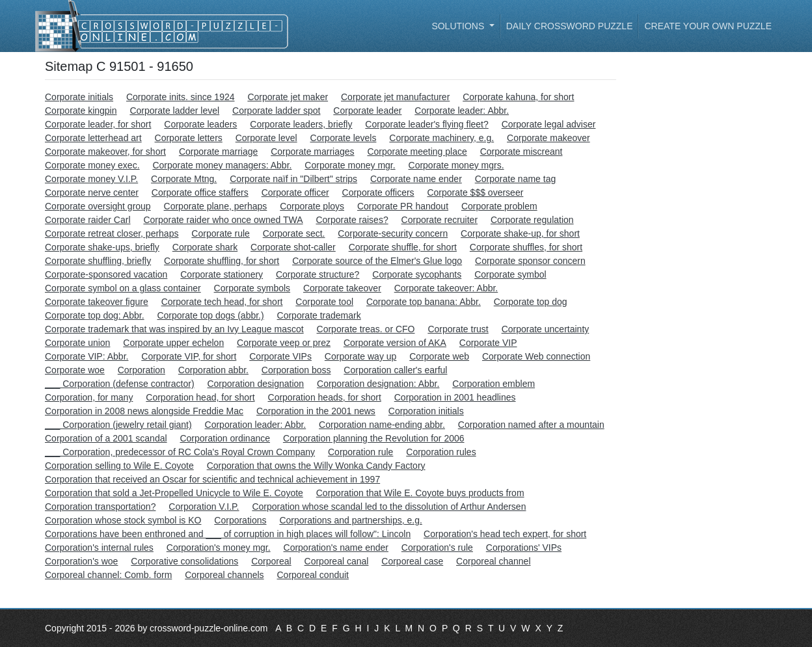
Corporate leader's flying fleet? (426, 124)
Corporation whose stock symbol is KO (123, 520)
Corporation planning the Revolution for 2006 (374, 438)
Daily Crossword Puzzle (570, 26)
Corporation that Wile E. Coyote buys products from (420, 493)
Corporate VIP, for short (189, 356)
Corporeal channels (224, 575)
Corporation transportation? (100, 507)
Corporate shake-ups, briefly (102, 247)
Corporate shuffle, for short (403, 247)
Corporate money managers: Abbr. (222, 165)
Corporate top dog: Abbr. (95, 315)
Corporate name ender (416, 179)
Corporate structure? (318, 274)
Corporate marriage (218, 152)
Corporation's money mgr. (219, 548)
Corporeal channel (493, 561)
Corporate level (266, 138)
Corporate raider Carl (88, 220)
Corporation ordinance (225, 438)
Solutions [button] (459, 26)
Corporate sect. (294, 233)
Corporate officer (295, 192)
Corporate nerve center (92, 192)
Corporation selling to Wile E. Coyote (119, 466)
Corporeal (271, 561)
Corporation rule (360, 452)
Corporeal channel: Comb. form (108, 575)
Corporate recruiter (440, 220)
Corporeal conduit (313, 575)
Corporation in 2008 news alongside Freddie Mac (144, 411)
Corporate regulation (532, 220)
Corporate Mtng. (184, 179)
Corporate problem (499, 206)
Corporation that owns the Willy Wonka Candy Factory (316, 466)
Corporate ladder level (174, 111)
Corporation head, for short (200, 397)
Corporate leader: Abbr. (462, 111)
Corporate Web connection (536, 356)
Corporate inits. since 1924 (181, 97)
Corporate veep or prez (284, 343)
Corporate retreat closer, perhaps (112, 233)
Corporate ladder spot (276, 111)
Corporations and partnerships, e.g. (350, 520)
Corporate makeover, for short (105, 152)
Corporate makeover (548, 138)
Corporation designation (255, 384)
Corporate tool (324, 302)
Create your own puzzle (708, 26)
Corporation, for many (89, 397)
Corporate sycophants (417, 274)
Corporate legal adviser (549, 124)
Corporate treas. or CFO (366, 329)
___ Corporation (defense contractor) (120, 384)
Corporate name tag (516, 179)
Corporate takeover (342, 288)
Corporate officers (378, 192)
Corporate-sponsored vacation (106, 274)
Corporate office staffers (200, 192)
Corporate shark (205, 247)
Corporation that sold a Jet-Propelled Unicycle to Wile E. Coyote (174, 493)
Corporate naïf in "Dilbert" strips (293, 179)
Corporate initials (79, 97)
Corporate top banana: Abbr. (424, 302)
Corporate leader (367, 111)
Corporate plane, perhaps (216, 206)
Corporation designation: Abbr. (378, 384)
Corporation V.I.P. (204, 507)
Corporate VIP (488, 343)
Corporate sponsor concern (530, 261)
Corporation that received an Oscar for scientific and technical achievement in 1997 (212, 479)
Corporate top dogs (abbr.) (210, 315)
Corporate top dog (531, 302)
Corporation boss (296, 370)
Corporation (142, 370)
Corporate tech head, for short (222, 302)
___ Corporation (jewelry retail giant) (118, 425)
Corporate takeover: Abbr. (446, 288)
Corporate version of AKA (395, 343)
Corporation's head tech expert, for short (505, 534)
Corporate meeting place (417, 152)
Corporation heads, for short (325, 397)
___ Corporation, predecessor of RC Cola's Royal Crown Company (180, 452)
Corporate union (77, 343)
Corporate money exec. (92, 165)
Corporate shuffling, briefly (98, 261)
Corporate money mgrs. (456, 165)
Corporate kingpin (81, 111)
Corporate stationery (222, 274)
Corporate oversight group (98, 206)
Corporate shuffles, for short (526, 247)
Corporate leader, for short (98, 124)
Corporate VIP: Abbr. (87, 356)
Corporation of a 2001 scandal (106, 438)
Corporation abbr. (213, 370)
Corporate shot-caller (293, 247)
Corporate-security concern (393, 233)
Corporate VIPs (280, 356)
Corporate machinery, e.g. (441, 138)
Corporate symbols (252, 288)
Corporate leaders (200, 124)
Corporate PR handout (403, 206)
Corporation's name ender (336, 548)
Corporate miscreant (521, 152)
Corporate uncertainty (546, 329)
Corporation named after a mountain (531, 425)
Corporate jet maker (288, 97)
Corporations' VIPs (524, 548)
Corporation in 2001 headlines (455, 397)
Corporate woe (75, 370)
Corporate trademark (319, 315)
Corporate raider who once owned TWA (223, 220)
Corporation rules (441, 452)
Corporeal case (412, 561)
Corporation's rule (437, 548)
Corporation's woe (81, 561)
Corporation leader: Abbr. (256, 425)
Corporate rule (221, 233)
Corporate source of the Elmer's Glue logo (377, 261)
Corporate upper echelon (173, 343)
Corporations (240, 520)
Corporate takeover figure (97, 302)
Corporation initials (426, 411)
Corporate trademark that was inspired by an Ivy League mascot (174, 329)
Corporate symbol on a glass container (123, 288)
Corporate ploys (312, 206)
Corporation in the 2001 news (316, 411)
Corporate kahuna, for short (518, 97)
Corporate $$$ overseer (475, 192)
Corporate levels (344, 138)
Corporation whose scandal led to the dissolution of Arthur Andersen (389, 507)
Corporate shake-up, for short (520, 233)
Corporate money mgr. (350, 165)
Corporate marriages (312, 152)
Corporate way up (361, 356)
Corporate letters (189, 138)
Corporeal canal (337, 561)
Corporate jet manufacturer (395, 97)
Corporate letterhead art (93, 138)
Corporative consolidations (184, 561)
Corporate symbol (510, 274)
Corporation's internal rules (99, 548)
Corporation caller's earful (395, 370)
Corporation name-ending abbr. (382, 425)
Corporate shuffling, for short (222, 261)
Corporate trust (458, 329)
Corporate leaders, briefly (301, 124)
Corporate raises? (352, 220)
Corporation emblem (494, 384)
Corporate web (439, 356)
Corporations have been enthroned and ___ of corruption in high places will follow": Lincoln (228, 534)
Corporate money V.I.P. (91, 179)
